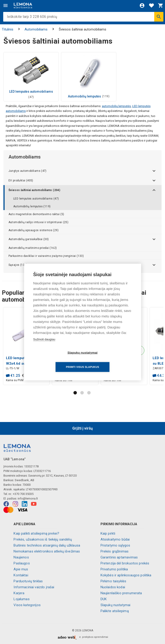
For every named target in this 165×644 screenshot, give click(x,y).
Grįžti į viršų (82, 428)
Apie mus (21, 569)
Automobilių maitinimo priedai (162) (33, 248)
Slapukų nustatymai (116, 605)
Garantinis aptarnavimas (119, 557)
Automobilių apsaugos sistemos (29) (34, 230)
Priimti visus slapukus (109, 360)
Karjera (19, 593)
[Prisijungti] (142, 6)
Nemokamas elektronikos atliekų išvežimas (47, 551)
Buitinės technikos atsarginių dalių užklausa (47, 545)
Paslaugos (22, 563)
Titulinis (8, 29)
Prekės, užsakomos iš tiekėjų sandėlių (43, 539)
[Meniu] (6, 6)
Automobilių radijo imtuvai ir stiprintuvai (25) (39, 222)
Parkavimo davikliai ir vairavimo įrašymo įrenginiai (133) (46, 256)
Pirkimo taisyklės (113, 581)
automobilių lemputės (116, 106)
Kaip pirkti (108, 533)
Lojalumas (21, 599)
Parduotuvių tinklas (28, 581)
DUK (104, 599)
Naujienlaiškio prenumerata (121, 593)
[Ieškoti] (159, 17)
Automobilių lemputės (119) (32, 206)
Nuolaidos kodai (113, 587)
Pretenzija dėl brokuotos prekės (125, 563)
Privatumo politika (114, 569)
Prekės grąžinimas (115, 551)
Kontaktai (21, 575)
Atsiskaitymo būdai (115, 539)
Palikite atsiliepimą (115, 611)
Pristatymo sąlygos (115, 545)
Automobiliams (36, 29)
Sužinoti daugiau (44, 346)
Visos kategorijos (27, 605)
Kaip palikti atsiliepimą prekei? (36, 533)
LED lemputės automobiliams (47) (36, 199)
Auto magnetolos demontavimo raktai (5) (36, 214)
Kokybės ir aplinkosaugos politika (126, 575)
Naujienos (21, 557)
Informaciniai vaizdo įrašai (34, 587)
